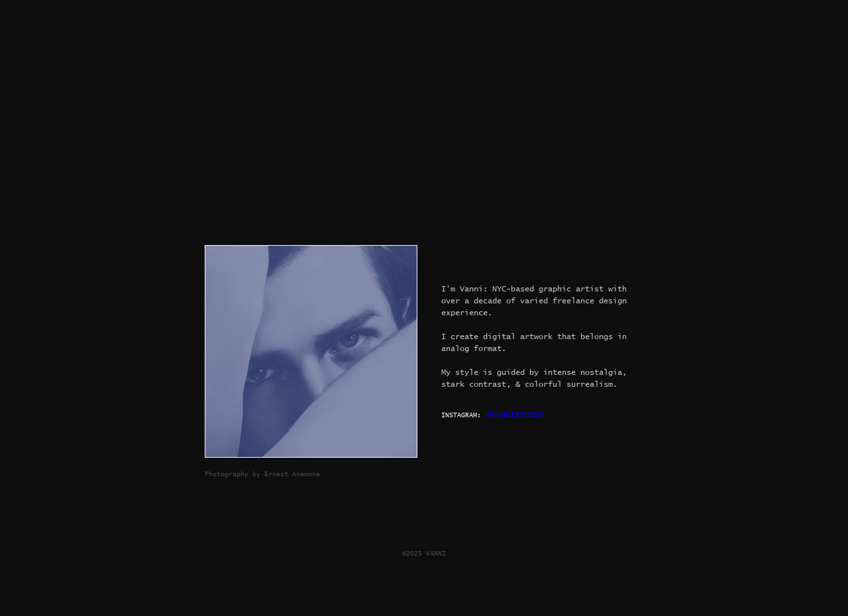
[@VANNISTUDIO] (516, 415)
